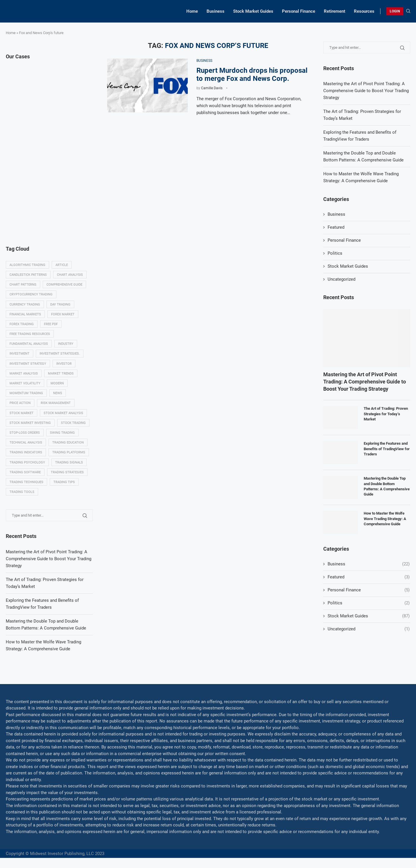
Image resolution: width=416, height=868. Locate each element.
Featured (336, 227)
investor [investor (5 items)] (64, 364)
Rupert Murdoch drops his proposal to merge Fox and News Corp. (252, 74)
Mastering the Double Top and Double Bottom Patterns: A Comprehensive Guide (387, 486)
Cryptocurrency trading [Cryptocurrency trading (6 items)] (31, 294)
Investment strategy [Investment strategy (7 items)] (28, 364)
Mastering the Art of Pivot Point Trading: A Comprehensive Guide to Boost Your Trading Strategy (366, 91)
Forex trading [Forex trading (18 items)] (22, 324)
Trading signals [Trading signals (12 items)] (69, 462)
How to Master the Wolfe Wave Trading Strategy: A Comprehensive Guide (385, 518)
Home (192, 11)
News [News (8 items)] (58, 393)
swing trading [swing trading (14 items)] (62, 433)
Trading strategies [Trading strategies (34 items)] (67, 472)
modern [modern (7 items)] (57, 383)
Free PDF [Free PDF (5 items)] (51, 324)
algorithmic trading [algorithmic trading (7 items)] (27, 265)
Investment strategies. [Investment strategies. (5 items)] (60, 354)
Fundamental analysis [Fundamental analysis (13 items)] (29, 344)
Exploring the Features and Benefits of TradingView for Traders (387, 449)
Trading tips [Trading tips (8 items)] (64, 482)
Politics (335, 253)
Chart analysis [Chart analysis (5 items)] (70, 275)
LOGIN (395, 11)
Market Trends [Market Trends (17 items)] (61, 374)
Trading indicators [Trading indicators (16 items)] (26, 452)
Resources (364, 11)
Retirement (335, 11)
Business (216, 11)
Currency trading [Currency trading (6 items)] (25, 304)
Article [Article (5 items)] (62, 265)
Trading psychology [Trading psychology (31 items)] (27, 462)
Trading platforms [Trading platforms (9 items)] (69, 452)
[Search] (408, 11)
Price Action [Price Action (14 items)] (20, 403)
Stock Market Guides (253, 11)
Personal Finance (299, 11)
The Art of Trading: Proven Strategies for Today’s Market (386, 414)
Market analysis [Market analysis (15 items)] (24, 374)
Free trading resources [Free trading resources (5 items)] (30, 334)
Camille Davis (212, 88)
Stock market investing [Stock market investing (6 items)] (30, 423)
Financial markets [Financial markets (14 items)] (25, 314)
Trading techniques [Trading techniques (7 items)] (26, 482)
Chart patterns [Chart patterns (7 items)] (23, 285)
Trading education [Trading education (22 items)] (68, 443)
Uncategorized (341, 279)
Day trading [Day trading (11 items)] (60, 304)
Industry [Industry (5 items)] (66, 344)
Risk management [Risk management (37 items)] (56, 403)
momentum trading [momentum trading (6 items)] (26, 393)
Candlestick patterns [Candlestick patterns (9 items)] (28, 275)
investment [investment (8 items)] (19, 354)
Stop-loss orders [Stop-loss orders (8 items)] (25, 433)
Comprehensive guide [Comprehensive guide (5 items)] (64, 285)
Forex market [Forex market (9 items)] (63, 314)
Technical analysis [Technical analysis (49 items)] (26, 443)
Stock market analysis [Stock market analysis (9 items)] (63, 413)
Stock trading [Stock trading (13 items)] (73, 423)
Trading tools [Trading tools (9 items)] (22, 492)
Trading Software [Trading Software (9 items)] (25, 472)
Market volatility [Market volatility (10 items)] (25, 383)
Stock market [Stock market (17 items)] (22, 413)
